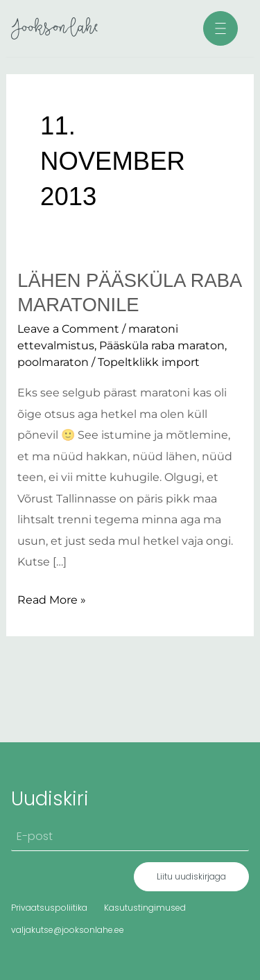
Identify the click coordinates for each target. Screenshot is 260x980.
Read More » (52, 598)
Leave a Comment (68, 329)
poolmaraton (53, 362)
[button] (220, 28)
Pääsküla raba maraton (162, 345)
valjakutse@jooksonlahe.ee (68, 930)
